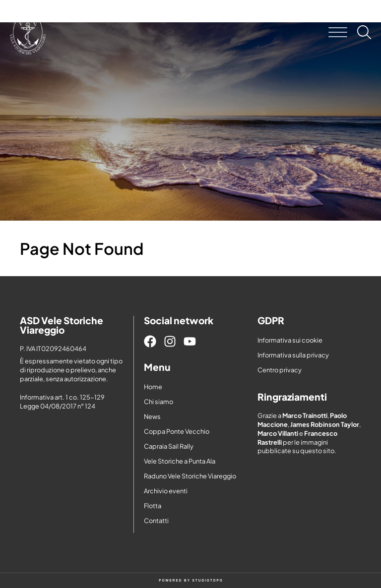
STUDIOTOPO (208, 580)
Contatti (156, 521)
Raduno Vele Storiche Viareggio (190, 476)
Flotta (153, 506)
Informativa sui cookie (290, 340)
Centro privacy (280, 370)
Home (153, 387)
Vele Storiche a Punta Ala (180, 461)
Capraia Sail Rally (169, 446)
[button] (338, 32)
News (152, 416)
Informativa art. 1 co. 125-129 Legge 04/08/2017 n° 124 (62, 402)
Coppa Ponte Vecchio (177, 431)
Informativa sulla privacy (293, 355)
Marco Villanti (278, 433)
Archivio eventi (166, 491)
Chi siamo (159, 402)
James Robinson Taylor (325, 424)
